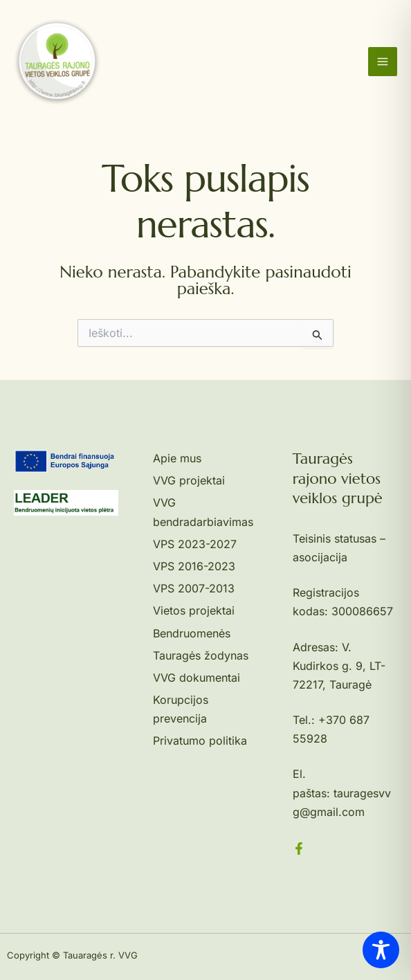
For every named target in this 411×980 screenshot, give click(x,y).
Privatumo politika (200, 741)
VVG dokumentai (197, 678)
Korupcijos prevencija (181, 709)
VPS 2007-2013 (194, 588)
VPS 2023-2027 (195, 544)
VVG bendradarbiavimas (203, 512)
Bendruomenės (192, 633)
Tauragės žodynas (201, 655)
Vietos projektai (194, 610)
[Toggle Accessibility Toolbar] (381, 950)
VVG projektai (189, 480)
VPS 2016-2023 (194, 566)
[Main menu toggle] (383, 62)
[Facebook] (299, 849)
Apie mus (177, 458)
